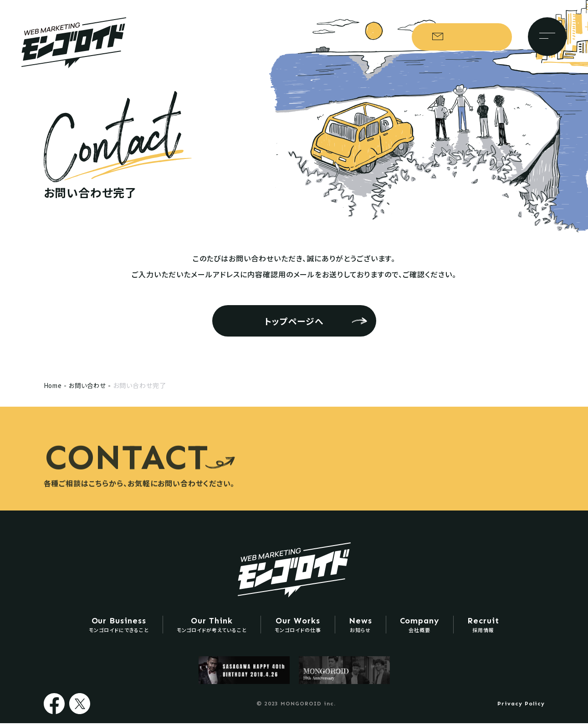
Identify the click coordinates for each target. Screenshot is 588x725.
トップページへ (294, 321)
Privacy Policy (521, 705)
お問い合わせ (465, 37)
